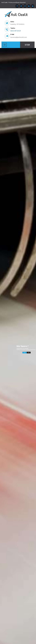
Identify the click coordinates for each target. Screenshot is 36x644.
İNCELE (25, 353)
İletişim (27, 45)
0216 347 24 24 (16, 31)
